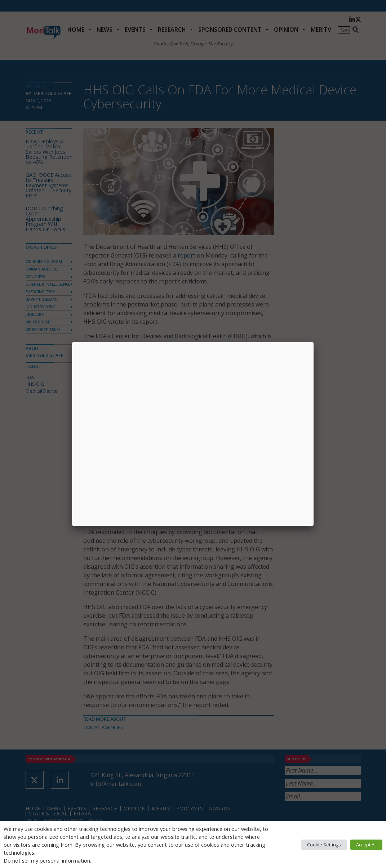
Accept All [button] (366, 845)
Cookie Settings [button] (324, 845)
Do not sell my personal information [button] (47, 860)
